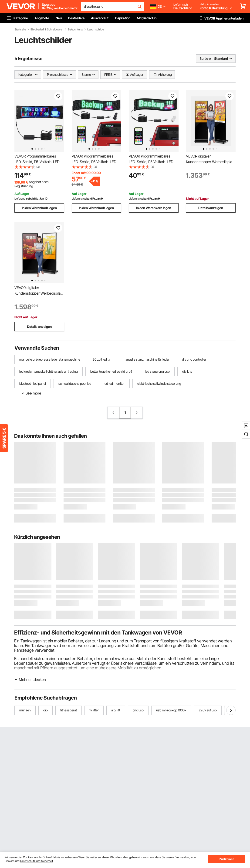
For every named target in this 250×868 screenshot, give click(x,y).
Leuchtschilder (96, 30)
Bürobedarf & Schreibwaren (47, 30)
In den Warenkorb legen (39, 208)
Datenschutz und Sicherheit (37, 861)
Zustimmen (227, 859)
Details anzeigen (211, 208)
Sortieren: (206, 58)
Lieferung (20, 199)
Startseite (20, 30)
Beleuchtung (75, 30)
